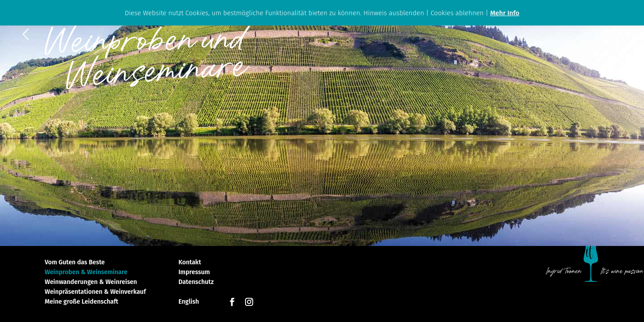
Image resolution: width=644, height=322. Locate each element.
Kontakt (190, 263)
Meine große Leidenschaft (81, 302)
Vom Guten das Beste (75, 263)
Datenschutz (196, 282)
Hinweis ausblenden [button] (394, 13)
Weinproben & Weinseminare (86, 273)
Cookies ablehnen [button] (457, 13)
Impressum (194, 273)
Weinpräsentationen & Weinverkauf (95, 292)
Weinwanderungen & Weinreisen (91, 282)
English (189, 302)
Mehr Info (505, 13)
